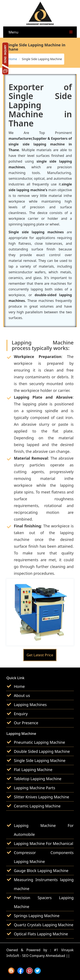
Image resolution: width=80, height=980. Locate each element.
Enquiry (21, 714)
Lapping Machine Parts (35, 788)
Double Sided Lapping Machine (42, 751)
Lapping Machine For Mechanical (44, 843)
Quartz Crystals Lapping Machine (44, 925)
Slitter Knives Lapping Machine (41, 797)
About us (22, 695)
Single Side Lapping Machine (40, 760)
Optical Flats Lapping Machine (41, 934)
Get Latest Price (40, 655)
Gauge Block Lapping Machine (41, 871)
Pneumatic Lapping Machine (39, 742)
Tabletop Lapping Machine (38, 779)
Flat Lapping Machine (33, 770)
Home (13, 59)
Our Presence (26, 723)
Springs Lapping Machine (37, 916)
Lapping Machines (30, 705)
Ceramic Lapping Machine (37, 806)
